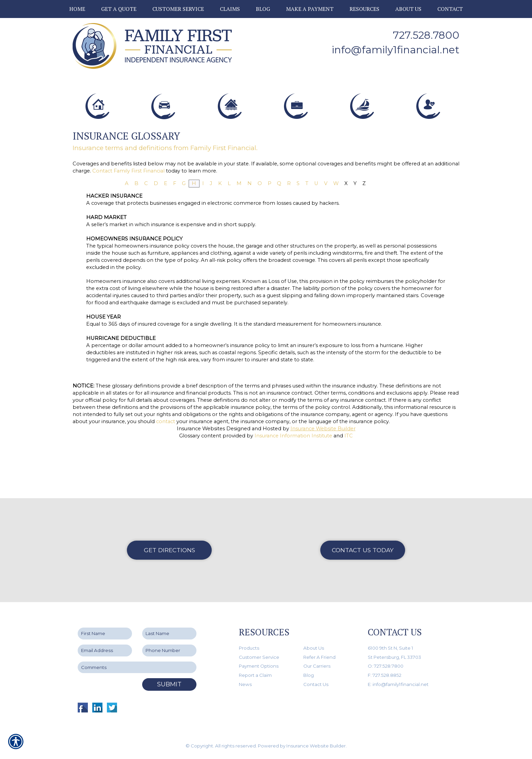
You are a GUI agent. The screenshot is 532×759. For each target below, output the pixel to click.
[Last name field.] (169, 634)
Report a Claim (255, 675)
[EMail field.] (105, 650)
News (245, 684)
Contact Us (316, 684)
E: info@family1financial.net (398, 684)
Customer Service (259, 657)
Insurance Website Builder (323, 479)
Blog (309, 675)
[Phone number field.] (169, 650)
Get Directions (169, 550)
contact (166, 472)
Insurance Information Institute (293, 486)
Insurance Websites (201, 479)
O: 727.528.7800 (386, 666)
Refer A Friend (319, 657)
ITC (349, 486)
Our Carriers (317, 666)
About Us (314, 648)
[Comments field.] (137, 667)
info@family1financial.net (396, 50)
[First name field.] (105, 634)
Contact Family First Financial (128, 221)
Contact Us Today (363, 550)
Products (249, 648)
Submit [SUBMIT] (169, 685)
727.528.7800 (426, 35)
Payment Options (259, 666)
